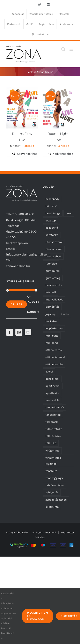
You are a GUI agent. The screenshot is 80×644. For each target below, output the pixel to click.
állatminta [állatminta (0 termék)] (52, 507)
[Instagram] (19, 332)
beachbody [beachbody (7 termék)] (52, 199)
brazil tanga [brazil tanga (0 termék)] (53, 213)
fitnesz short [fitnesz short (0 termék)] (53, 256)
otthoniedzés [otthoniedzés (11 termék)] (54, 350)
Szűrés (17, 304)
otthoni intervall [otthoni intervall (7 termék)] (56, 357)
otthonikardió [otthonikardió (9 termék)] (54, 364)
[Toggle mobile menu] (72, 49)
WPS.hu (40, 537)
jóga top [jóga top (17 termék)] (50, 314)
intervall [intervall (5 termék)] (51, 292)
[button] (27, 154)
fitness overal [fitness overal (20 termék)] (54, 242)
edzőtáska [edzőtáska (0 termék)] (52, 235)
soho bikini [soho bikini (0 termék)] (52, 379)
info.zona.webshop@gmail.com (28, 254)
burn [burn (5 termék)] (69, 213)
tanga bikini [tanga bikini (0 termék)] (53, 415)
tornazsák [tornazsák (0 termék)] (52, 422)
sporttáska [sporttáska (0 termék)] (52, 393)
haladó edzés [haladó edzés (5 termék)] (54, 285)
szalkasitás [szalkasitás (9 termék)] (53, 400)
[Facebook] (10, 332)
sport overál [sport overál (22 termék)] (53, 386)
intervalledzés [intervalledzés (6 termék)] (54, 300)
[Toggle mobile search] (63, 49)
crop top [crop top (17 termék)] (51, 221)
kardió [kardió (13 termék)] (65, 314)
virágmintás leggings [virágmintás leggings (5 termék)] (53, 461)
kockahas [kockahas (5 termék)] (52, 321)
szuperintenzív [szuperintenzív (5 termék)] (55, 407)
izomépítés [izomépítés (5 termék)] (52, 307)
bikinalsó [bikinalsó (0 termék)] (51, 206)
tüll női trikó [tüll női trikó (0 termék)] (53, 436)
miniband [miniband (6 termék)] (52, 343)
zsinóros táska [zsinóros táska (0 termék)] (54, 485)
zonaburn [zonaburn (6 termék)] (51, 471)
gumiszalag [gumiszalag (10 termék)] (53, 278)
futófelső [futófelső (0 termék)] (51, 264)
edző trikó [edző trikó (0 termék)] (52, 228)
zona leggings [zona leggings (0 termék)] (54, 478)
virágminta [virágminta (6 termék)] (52, 451)
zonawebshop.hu (18, 266)
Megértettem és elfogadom (38, 616)
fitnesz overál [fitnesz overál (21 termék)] (54, 249)
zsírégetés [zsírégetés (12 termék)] (52, 492)
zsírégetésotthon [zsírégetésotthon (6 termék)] (56, 500)
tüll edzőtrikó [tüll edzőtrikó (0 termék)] (54, 429)
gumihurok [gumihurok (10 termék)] (53, 271)
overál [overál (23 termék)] (49, 372)
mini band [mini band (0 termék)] (52, 336)
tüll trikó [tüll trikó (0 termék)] (51, 443)
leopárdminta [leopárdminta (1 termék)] (54, 328)
